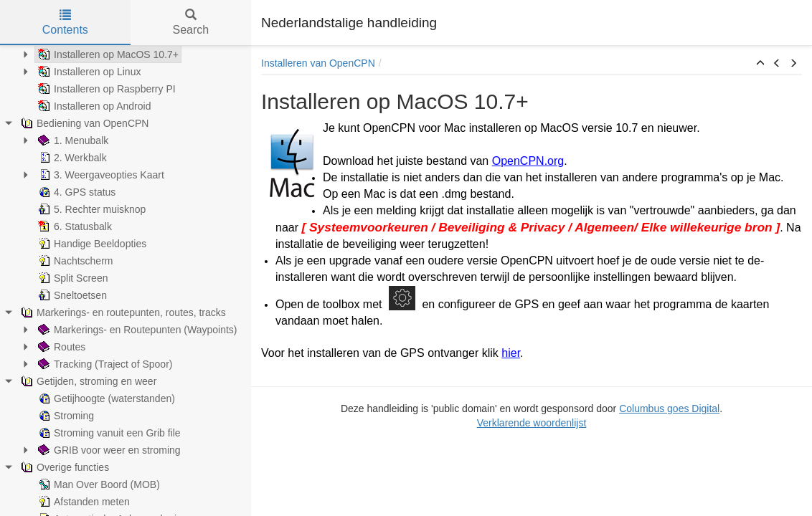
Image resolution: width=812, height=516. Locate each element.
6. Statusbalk (74, 226)
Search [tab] (190, 23)
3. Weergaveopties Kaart (100, 175)
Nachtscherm (74, 261)
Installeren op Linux (88, 72)
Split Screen (71, 278)
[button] (760, 64)
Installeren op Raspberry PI (105, 89)
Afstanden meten (82, 502)
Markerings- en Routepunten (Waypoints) (136, 330)
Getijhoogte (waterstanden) (105, 398)
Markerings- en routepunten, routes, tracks (122, 312)
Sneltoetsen (71, 295)
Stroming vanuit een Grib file (108, 433)
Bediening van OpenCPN (83, 123)
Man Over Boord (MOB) (98, 484)
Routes (60, 347)
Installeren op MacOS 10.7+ (107, 54)
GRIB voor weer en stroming (108, 450)
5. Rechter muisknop (90, 209)
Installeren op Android (93, 106)
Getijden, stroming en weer (87, 381)
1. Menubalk (72, 140)
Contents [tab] (65, 23)
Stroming (65, 416)
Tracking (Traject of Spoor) (104, 364)
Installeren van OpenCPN (318, 63)
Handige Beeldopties (91, 244)
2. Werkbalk (71, 158)
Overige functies (63, 467)
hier (511, 353)
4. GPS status (75, 192)
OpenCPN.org (528, 161)
